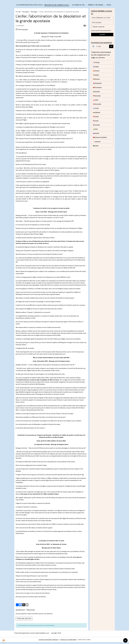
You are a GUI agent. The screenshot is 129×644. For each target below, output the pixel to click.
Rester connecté (99, 29)
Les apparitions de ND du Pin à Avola (30, 7)
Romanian (97, 100)
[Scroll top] (125, 640)
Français (97, 65)
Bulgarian (97, 118)
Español (96, 74)
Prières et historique (96, 7)
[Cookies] (4, 640)
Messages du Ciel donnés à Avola (57, 7)
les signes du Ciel (79, 7)
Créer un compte (96, 33)
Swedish (97, 96)
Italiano (96, 78)
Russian (96, 140)
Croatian (97, 131)
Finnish (96, 113)
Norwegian (97, 109)
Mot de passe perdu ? (107, 33)
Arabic (96, 153)
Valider (102, 37)
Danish (96, 122)
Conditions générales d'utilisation (47, 641)
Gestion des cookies (86, 641)
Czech (96, 127)
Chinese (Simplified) (100, 144)
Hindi (95, 135)
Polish (96, 105)
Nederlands (98, 87)
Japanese (97, 149)
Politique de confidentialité (69, 641)
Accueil (18, 14)
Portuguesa (98, 92)
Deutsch (97, 83)
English (96, 70)
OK (111, 49)
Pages (109, 7)
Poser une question (24, 620)
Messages (26, 14)
